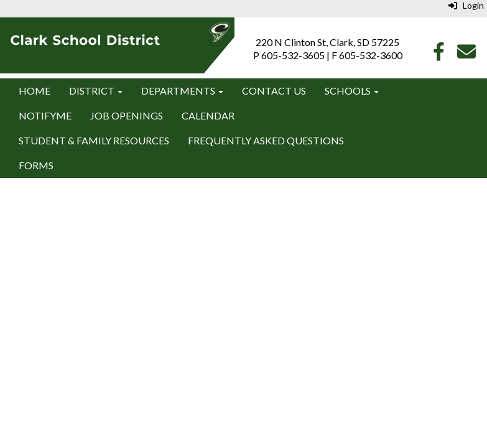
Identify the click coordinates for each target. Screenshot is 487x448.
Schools (352, 91)
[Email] (466, 54)
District (96, 91)
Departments (182, 91)
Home (35, 91)
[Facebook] (439, 54)
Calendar (208, 115)
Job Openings (127, 115)
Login (466, 5)
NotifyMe (45, 115)
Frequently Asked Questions (266, 140)
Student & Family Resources (94, 140)
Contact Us (274, 91)
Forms (36, 165)
